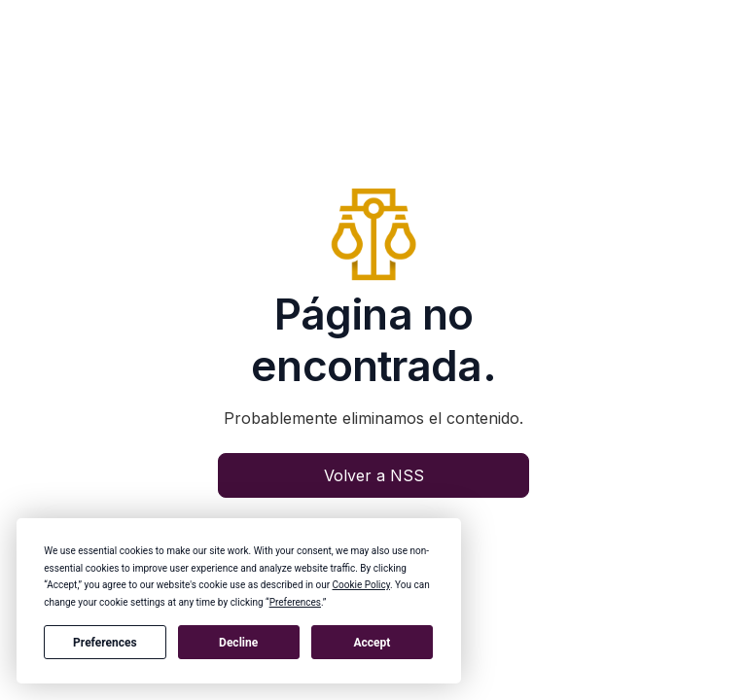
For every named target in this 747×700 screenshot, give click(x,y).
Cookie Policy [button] (361, 585)
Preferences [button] (295, 602)
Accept (372, 643)
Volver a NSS (374, 475)
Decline (238, 643)
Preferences (105, 643)
